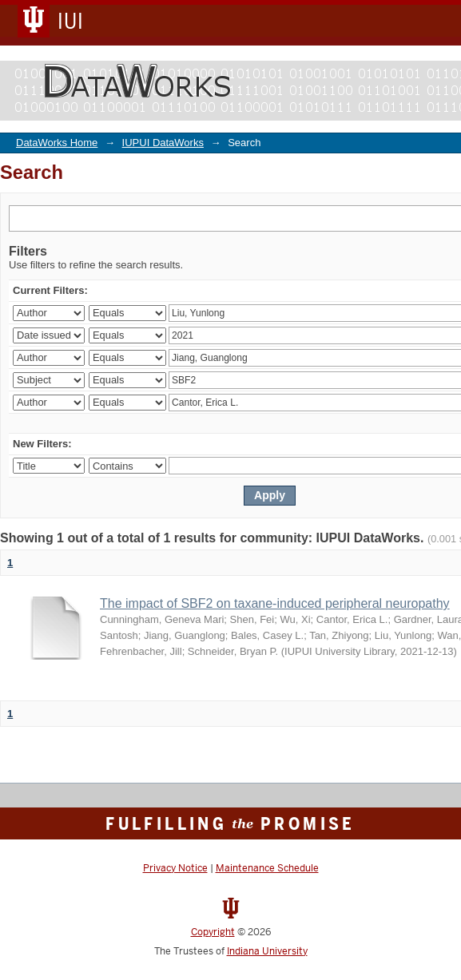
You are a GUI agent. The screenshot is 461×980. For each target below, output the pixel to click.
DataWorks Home (57, 143)
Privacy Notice (175, 868)
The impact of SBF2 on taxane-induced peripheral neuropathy (275, 603)
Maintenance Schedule (267, 868)
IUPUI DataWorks (163, 143)
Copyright (213, 932)
